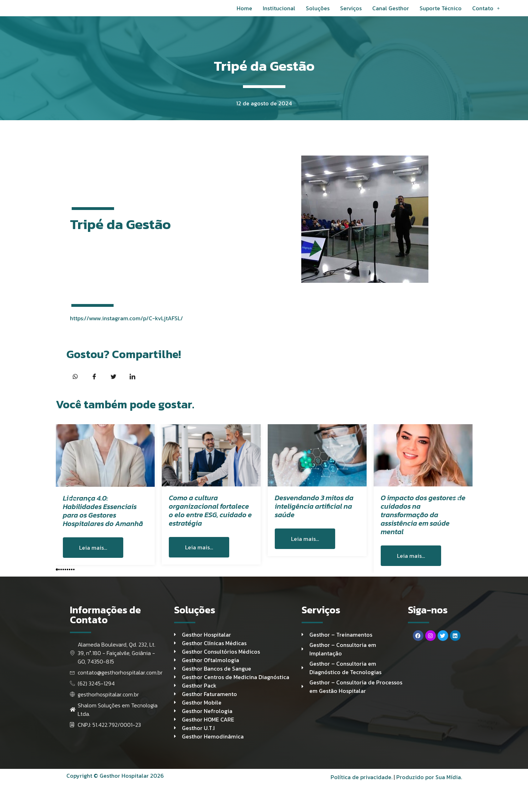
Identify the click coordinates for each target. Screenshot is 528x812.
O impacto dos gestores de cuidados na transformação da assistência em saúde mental (423, 527)
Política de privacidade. (361, 796)
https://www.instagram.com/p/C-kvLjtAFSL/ (126, 331)
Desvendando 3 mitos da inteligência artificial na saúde (314, 519)
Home (244, 14)
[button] (72, 511)
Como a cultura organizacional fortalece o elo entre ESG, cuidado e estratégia (210, 523)
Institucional (279, 14)
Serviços (351, 14)
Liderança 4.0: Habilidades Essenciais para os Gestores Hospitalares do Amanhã (103, 523)
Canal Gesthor (391, 14)
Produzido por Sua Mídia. (429, 796)
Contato (486, 14)
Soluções (318, 14)
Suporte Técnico (441, 14)
